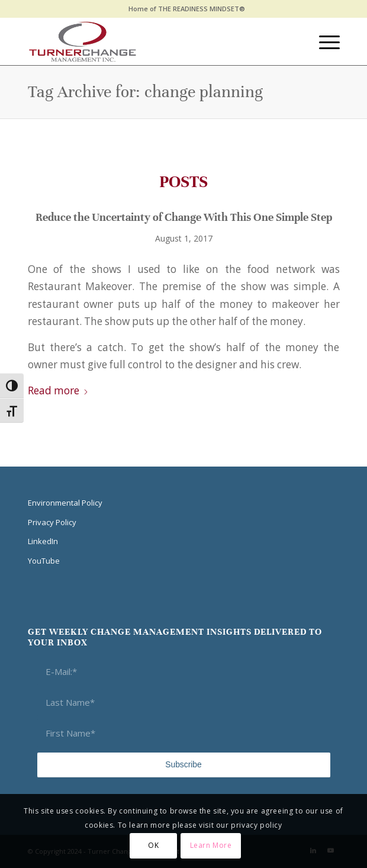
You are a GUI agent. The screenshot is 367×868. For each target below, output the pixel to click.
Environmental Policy (65, 503)
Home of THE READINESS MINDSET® (187, 9)
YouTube (44, 561)
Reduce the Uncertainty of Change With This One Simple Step (184, 217)
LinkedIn (43, 541)
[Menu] (323, 41)
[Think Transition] (153, 41)
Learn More (211, 845)
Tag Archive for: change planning (145, 92)
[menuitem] (187, 9)
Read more (58, 390)
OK (153, 845)
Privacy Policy (52, 522)
